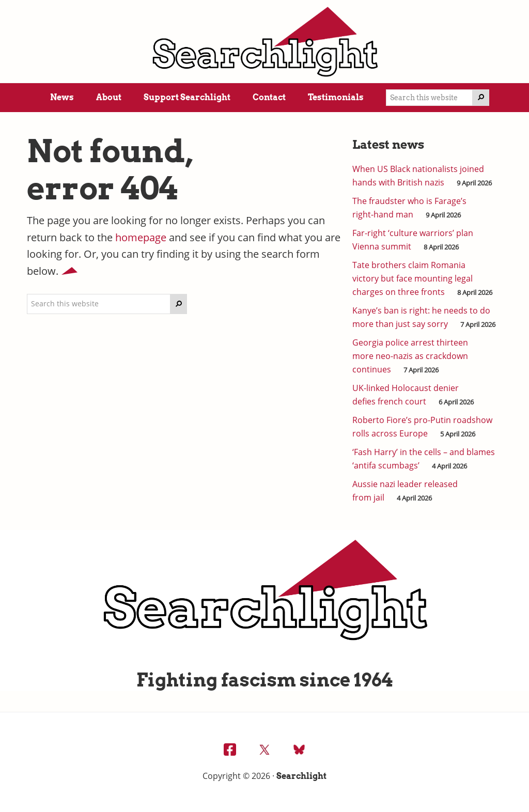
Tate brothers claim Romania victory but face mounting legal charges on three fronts (413, 278)
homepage (141, 237)
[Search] (481, 98)
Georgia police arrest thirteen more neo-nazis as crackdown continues (410, 356)
